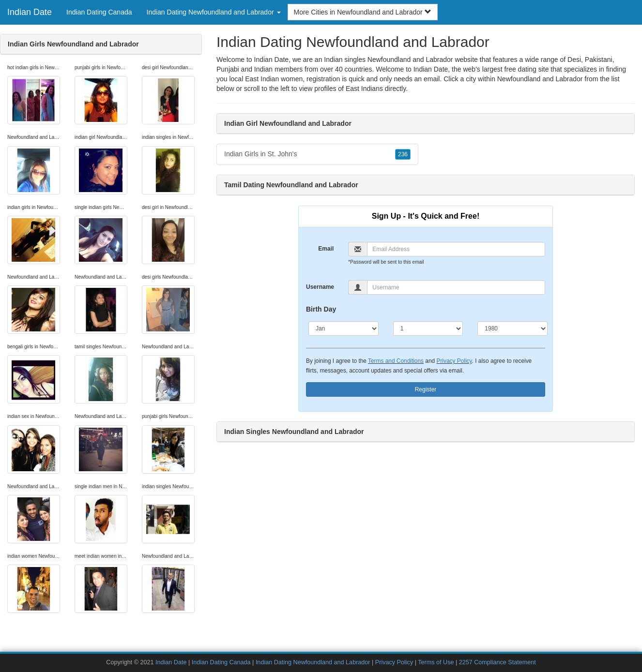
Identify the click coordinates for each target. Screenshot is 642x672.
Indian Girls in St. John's (317, 154)
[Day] (428, 329)
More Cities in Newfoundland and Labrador (363, 12)
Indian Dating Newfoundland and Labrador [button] (214, 12)
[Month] (344, 329)
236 (403, 154)
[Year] (512, 329)
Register (426, 389)
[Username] (456, 287)
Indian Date (30, 12)
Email (326, 249)
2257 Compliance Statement (497, 662)
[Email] (456, 249)
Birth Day (321, 309)
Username (320, 287)
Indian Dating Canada (99, 12)
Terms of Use (436, 662)
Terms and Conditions (396, 361)
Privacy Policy (454, 361)
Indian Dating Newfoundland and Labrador (313, 662)
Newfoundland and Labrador (540, 79)
